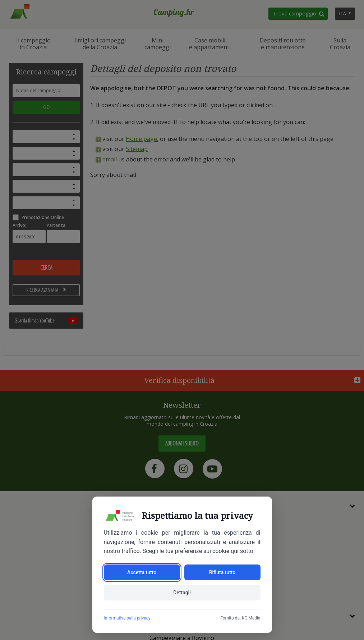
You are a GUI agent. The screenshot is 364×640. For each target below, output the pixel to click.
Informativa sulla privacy (127, 618)
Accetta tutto (142, 572)
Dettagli (182, 593)
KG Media (251, 618)
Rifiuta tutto (222, 572)
